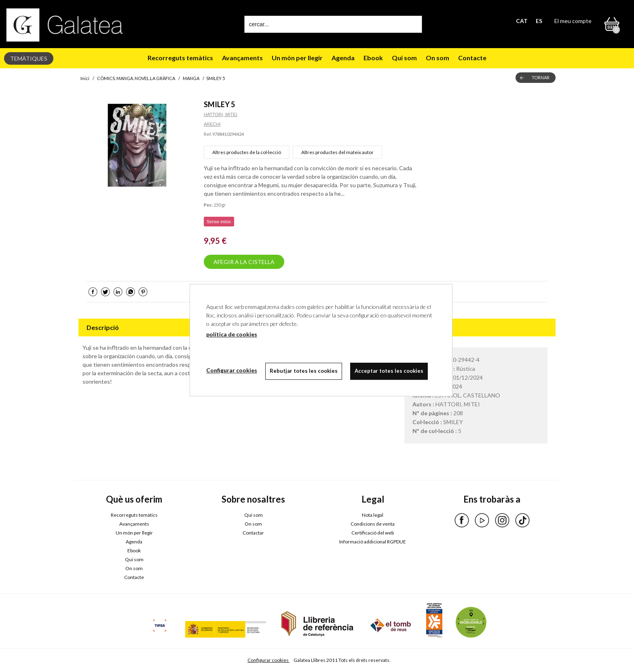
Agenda (343, 58)
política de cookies (232, 334)
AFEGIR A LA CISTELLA (244, 262)
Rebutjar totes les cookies (304, 371)
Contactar (253, 533)
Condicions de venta (373, 524)
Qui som (404, 58)
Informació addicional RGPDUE (373, 542)
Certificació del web (373, 533)
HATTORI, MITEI (221, 114)
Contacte (472, 58)
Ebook (373, 58)
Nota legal (373, 515)
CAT (522, 21)
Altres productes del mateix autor (337, 152)
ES (539, 21)
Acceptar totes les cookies (389, 371)
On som (437, 58)
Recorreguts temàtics (180, 58)
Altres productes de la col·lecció (247, 152)
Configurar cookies (268, 660)
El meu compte (573, 21)
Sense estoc (219, 222)
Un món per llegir (297, 58)
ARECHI (212, 124)
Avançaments (242, 58)
